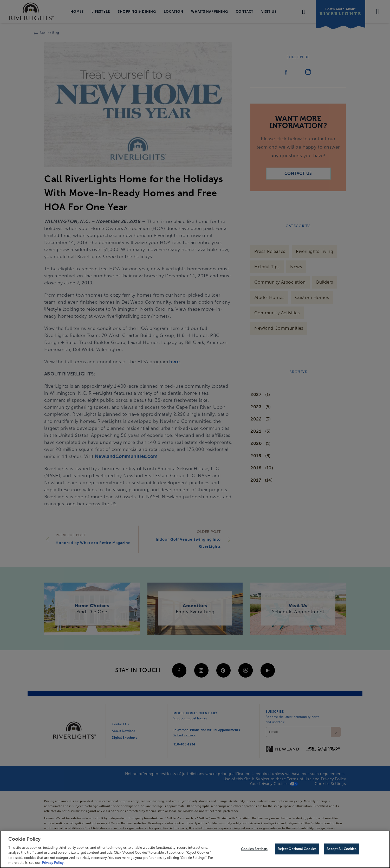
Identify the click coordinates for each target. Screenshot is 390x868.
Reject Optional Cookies (297, 850)
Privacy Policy (53, 863)
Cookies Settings (254, 850)
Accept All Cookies (341, 850)
